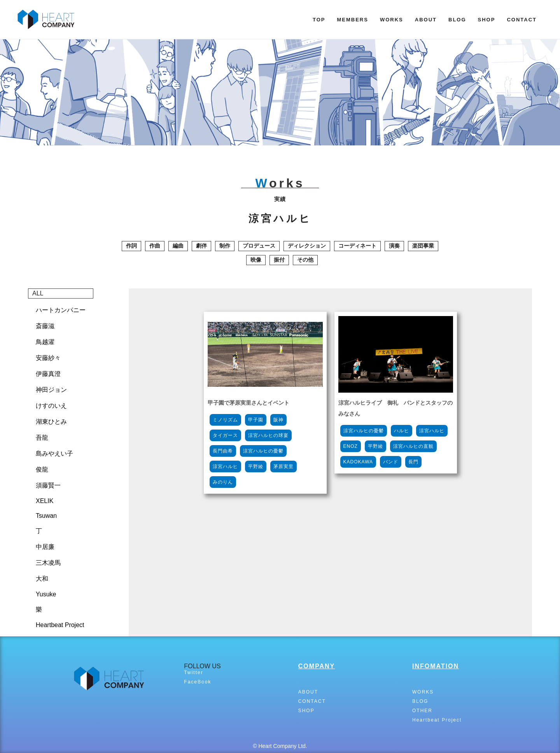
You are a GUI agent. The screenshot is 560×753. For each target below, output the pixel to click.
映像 (256, 260)
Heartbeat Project (60, 625)
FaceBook (198, 682)
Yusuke (46, 594)
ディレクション (307, 246)
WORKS (392, 20)
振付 (279, 260)
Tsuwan (46, 516)
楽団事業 (423, 246)
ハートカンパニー (61, 310)
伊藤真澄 (48, 374)
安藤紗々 (48, 358)
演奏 (394, 246)
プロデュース (259, 246)
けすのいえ (51, 406)
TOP (319, 20)
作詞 (131, 246)
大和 (42, 579)
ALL (38, 293)
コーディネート (357, 246)
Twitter (193, 673)
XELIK (45, 501)
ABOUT (426, 20)
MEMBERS (352, 20)
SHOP (487, 20)
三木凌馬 (48, 563)
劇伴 (201, 246)
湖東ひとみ (51, 422)
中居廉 (45, 547)
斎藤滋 (45, 326)
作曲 (155, 246)
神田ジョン (51, 390)
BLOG (457, 20)
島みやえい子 (54, 453)
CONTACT (522, 20)
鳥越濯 (45, 342)
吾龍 (42, 438)
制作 (225, 246)
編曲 (178, 246)
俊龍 (42, 469)
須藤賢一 (48, 485)
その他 (305, 260)
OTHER (422, 711)
